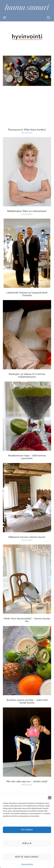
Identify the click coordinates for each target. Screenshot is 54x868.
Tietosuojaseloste (27, 864)
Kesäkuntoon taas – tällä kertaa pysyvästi (27, 457)
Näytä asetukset (27, 857)
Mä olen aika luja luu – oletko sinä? (27, 782)
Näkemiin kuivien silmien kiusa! (27, 537)
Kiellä (27, 843)
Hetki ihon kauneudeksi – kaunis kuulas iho (27, 620)
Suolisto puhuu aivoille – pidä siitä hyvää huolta (27, 701)
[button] (50, 798)
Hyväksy (27, 830)
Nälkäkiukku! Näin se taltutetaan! (27, 211)
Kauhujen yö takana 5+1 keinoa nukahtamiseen (27, 375)
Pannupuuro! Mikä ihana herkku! (27, 130)
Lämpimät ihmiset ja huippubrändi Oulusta (27, 294)
